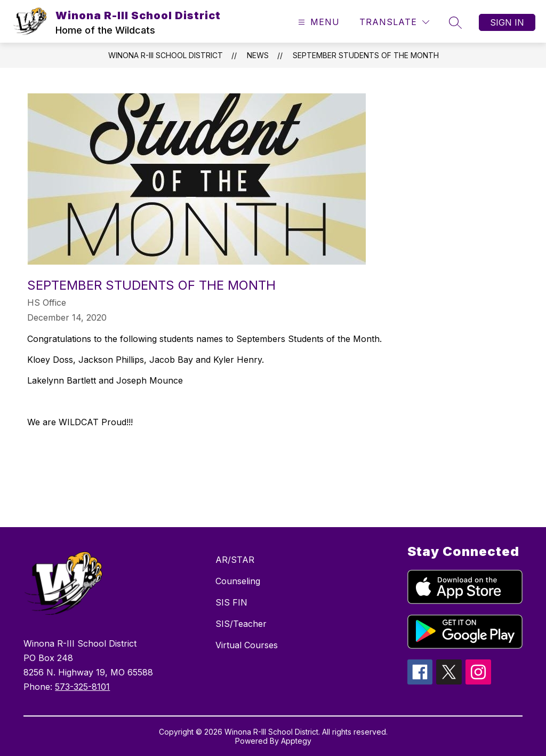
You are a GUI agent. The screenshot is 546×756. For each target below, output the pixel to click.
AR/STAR (235, 560)
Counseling (238, 581)
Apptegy (296, 741)
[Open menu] (318, 22)
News (258, 55)
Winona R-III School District (166, 55)
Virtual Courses (247, 645)
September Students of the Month (366, 55)
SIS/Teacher (241, 624)
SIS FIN (231, 602)
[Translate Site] (394, 22)
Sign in (507, 22)
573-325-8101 (82, 687)
